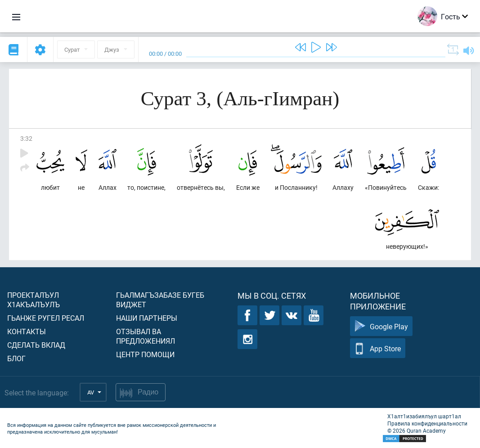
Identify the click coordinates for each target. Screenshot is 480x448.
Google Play (381, 326)
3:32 (26, 138)
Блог (16, 358)
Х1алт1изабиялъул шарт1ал (424, 416)
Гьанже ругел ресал (46, 318)
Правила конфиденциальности (427, 423)
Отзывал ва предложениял (146, 336)
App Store (378, 348)
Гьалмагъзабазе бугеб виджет (160, 300)
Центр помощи (145, 354)
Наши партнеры (147, 318)
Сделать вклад (36, 345)
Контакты (27, 331)
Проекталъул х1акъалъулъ (34, 300)
